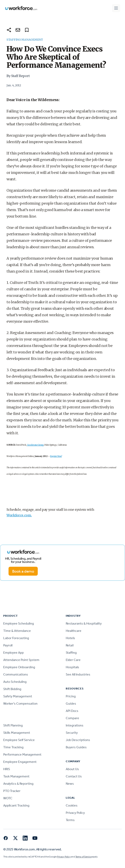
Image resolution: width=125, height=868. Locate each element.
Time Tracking (13, 747)
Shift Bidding (12, 689)
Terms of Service (83, 857)
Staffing (71, 653)
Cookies (72, 805)
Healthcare (74, 631)
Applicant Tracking (16, 805)
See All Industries (78, 674)
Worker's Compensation (20, 704)
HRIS (7, 769)
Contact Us (74, 776)
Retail (70, 645)
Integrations (75, 725)
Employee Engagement (20, 762)
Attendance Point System (21, 660)
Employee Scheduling (19, 623)
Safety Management (18, 696)
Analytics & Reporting (18, 784)
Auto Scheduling (15, 682)
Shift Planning (13, 725)
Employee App (13, 653)
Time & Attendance (17, 631)
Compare (72, 718)
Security (72, 733)
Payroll (8, 645)
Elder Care (73, 660)
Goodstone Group (35, 445)
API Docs (72, 711)
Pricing (71, 696)
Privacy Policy (75, 813)
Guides (71, 704)
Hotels (70, 638)
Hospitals (72, 667)
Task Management (16, 776)
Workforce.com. (19, 515)
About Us (72, 769)
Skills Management (17, 733)
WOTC (8, 798)
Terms (70, 820)
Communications (16, 674)
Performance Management (22, 754)
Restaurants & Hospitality (84, 623)
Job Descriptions (78, 740)
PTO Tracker (12, 791)
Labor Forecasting (16, 638)
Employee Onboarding (19, 667)
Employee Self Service (19, 740)
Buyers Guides (76, 747)
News (70, 784)
